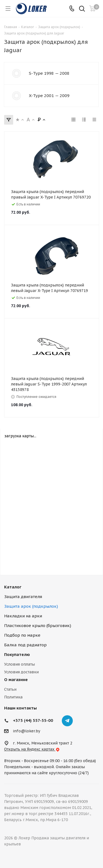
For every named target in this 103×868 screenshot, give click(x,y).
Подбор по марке (22, 635)
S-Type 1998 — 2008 (49, 73)
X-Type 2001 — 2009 (49, 96)
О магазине (16, 680)
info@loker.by (27, 731)
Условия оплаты (20, 664)
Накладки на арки (23, 616)
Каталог (13, 587)
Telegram (67, 721)
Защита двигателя (23, 597)
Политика (13, 697)
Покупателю (17, 654)
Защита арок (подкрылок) (31, 606)
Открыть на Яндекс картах (32, 749)
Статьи (10, 689)
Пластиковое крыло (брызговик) (38, 625)
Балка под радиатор (25, 645)
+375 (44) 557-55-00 (33, 720)
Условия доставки (21, 672)
